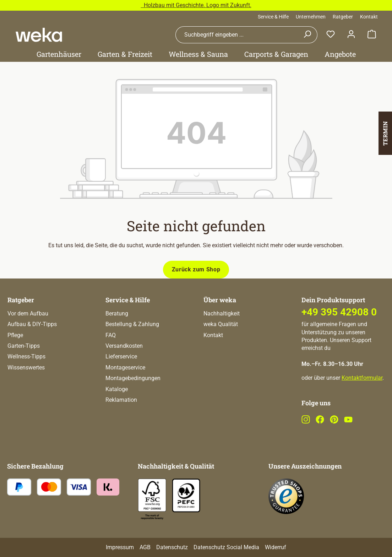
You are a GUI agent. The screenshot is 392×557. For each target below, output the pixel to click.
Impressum (120, 547)
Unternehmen (311, 17)
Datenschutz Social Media (226, 547)
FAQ (111, 335)
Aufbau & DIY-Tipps (32, 324)
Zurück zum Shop (196, 269)
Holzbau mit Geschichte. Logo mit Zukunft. (196, 5)
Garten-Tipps (24, 346)
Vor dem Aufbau (28, 313)
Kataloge (117, 389)
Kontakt (369, 17)
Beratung (117, 313)
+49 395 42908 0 (339, 312)
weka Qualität (221, 324)
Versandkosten (124, 346)
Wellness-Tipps (26, 356)
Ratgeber (343, 17)
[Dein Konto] (351, 35)
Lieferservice (121, 356)
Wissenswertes (26, 367)
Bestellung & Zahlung (132, 324)
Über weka (220, 300)
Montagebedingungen (133, 378)
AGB (145, 547)
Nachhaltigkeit (222, 313)
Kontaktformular (362, 378)
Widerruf (276, 547)
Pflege (15, 335)
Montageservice (125, 367)
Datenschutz (172, 547)
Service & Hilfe (273, 17)
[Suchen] (307, 35)
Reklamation (121, 400)
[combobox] (236, 35)
